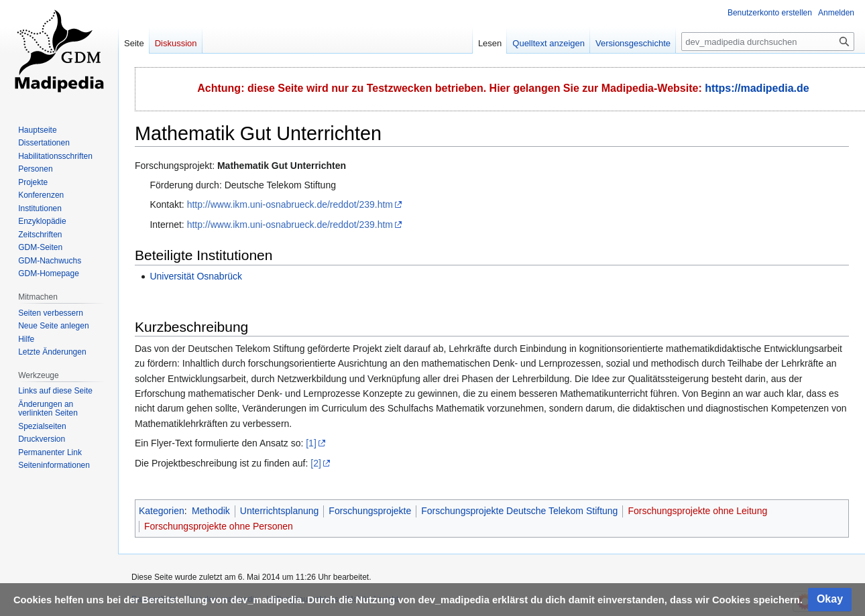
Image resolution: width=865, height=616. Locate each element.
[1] (311, 443)
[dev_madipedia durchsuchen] (768, 42)
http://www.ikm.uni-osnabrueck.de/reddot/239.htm (290, 204)
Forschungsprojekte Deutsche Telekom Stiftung (519, 511)
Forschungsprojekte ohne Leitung (697, 511)
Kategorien (162, 511)
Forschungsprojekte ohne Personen (219, 526)
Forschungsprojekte (370, 511)
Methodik (211, 511)
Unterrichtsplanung (280, 511)
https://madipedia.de (757, 88)
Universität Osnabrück (196, 276)
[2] (316, 463)
